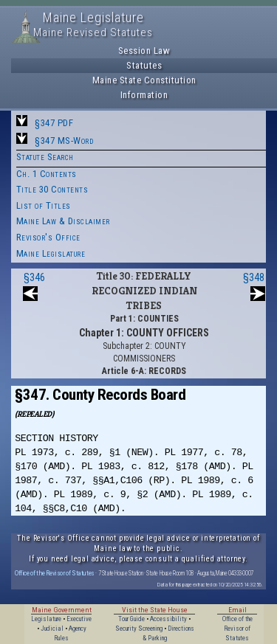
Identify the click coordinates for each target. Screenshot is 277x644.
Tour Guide (131, 619)
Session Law (144, 51)
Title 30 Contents (52, 189)
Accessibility (168, 619)
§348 (254, 277)
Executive (79, 619)
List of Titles (44, 205)
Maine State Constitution (144, 80)
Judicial (52, 629)
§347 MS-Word (64, 141)
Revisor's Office (48, 237)
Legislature (46, 619)
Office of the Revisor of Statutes (55, 573)
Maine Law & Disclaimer (63, 221)
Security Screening (139, 629)
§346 (34, 277)
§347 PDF (54, 123)
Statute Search (45, 157)
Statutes (144, 65)
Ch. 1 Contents (47, 174)
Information (144, 95)
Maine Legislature (51, 253)
